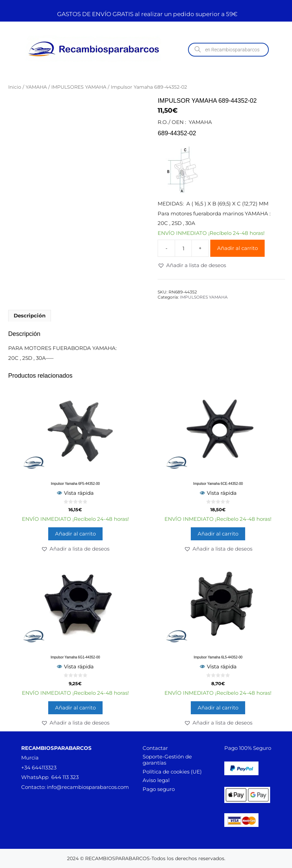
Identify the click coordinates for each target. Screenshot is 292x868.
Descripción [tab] (30, 316)
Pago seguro (159, 789)
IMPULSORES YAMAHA (79, 87)
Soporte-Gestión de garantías (167, 760)
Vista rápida (75, 493)
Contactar (155, 748)
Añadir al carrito (237, 248)
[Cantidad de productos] (183, 248)
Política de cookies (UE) (172, 772)
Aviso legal (156, 780)
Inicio (15, 87)
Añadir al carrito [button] (75, 534)
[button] (192, 265)
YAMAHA (36, 87)
